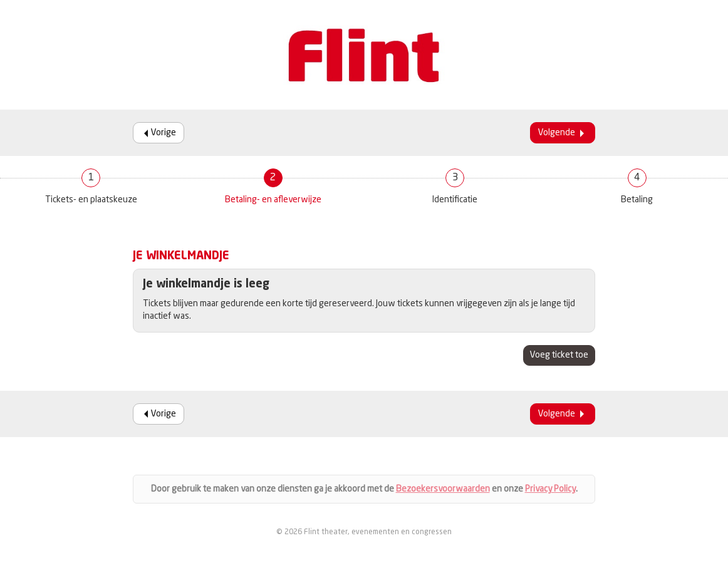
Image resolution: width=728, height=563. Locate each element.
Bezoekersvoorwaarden (443, 489)
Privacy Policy (550, 489)
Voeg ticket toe (559, 355)
